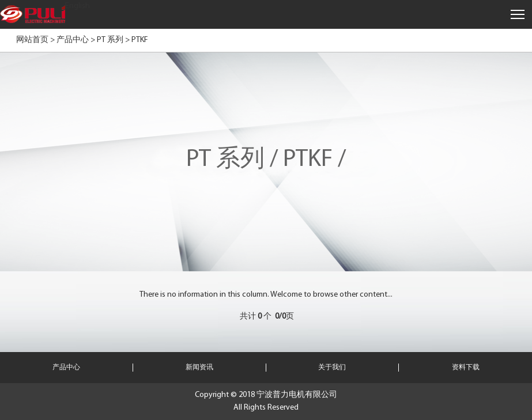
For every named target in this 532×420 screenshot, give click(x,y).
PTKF (140, 40)
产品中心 (73, 40)
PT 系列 (110, 40)
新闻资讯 (199, 368)
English (78, 6)
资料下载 (466, 368)
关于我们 (332, 368)
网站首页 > (35, 40)
